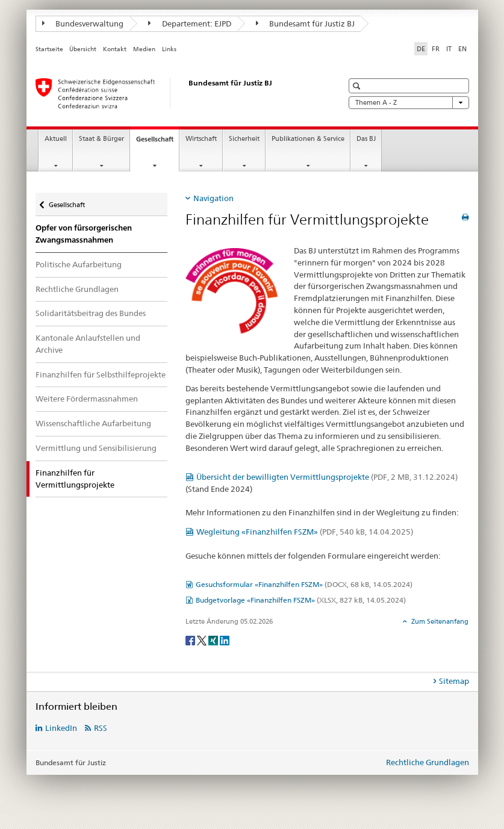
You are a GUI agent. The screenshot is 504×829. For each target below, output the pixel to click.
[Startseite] (177, 93)
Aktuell (56, 139)
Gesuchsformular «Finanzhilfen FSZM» (304, 584)
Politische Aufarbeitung (79, 264)
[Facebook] (191, 640)
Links (169, 49)
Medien (144, 49)
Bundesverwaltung (83, 23)
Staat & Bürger (101, 139)
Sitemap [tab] (454, 681)
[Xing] (214, 640)
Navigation (213, 198)
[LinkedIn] (225, 640)
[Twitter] (203, 640)
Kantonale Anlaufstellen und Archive (88, 344)
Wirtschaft (201, 139)
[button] (358, 86)
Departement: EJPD (190, 23)
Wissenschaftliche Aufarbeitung (93, 423)
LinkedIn (61, 728)
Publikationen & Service (308, 139)
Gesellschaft (157, 142)
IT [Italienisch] (449, 49)
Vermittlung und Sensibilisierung (96, 448)
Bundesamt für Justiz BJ (306, 23)
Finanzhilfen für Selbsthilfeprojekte (101, 374)
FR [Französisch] (436, 49)
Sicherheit (244, 139)
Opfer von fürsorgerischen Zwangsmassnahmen (84, 234)
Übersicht (83, 49)
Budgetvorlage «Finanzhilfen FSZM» (301, 600)
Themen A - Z (409, 103)
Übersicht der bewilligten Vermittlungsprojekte (327, 477)
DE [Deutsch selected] (421, 49)
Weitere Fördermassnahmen (87, 399)
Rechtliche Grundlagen (77, 289)
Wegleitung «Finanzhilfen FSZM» (305, 532)
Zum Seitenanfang (439, 621)
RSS (101, 728)
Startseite (49, 49)
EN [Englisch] (462, 49)
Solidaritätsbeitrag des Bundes (91, 313)
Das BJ (366, 139)
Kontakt (115, 49)
